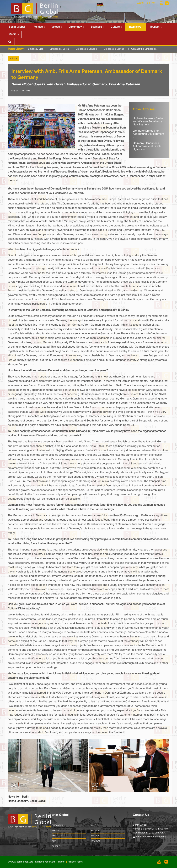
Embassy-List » (36, 49)
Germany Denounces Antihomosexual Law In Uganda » (147, 146)
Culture (115, 27)
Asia (54, 841)
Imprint (61, 862)
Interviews (135, 27)
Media (12, 34)
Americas (57, 836)
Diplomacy (75, 27)
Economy (96, 831)
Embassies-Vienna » (115, 49)
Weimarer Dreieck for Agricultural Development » (148, 134)
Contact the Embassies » (145, 49)
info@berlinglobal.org (155, 837)
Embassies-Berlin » (60, 49)
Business (96, 27)
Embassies (57, 825)
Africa (55, 831)
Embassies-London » (87, 49)
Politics (38, 27)
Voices (56, 27)
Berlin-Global (17, 27)
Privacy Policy (75, 862)
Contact (151, 3)
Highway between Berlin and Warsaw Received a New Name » (148, 122)
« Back (14, 59)
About (141, 3)
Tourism (155, 27)
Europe (56, 846)
